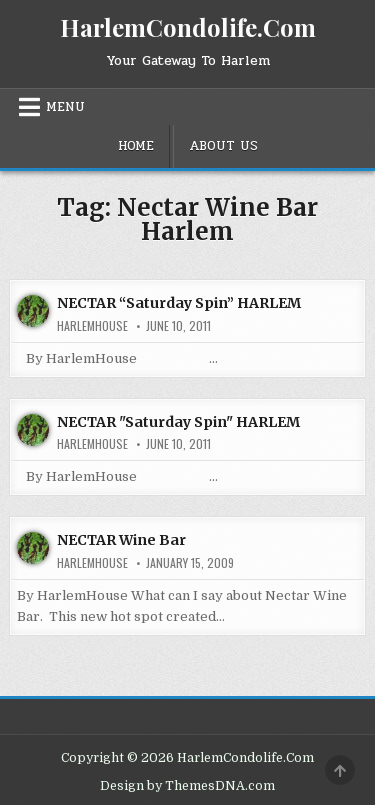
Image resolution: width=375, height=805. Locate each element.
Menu (65, 107)
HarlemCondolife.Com (188, 27)
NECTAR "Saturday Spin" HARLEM (178, 422)
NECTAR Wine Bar (121, 540)
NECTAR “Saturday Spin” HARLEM (179, 303)
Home (136, 146)
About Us (223, 146)
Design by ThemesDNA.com (187, 786)
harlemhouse (92, 326)
